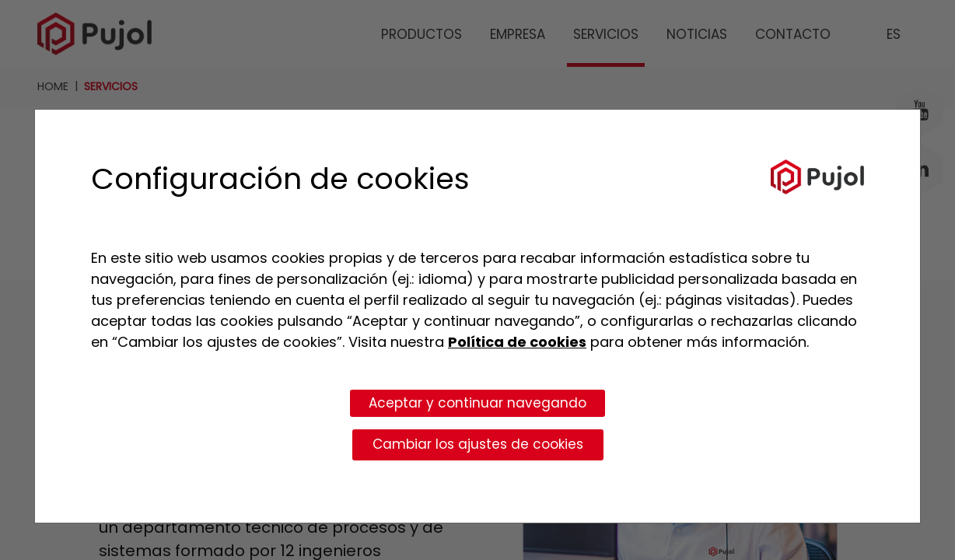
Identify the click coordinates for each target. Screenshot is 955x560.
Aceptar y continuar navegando (477, 403)
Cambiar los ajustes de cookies (478, 444)
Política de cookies (517, 342)
